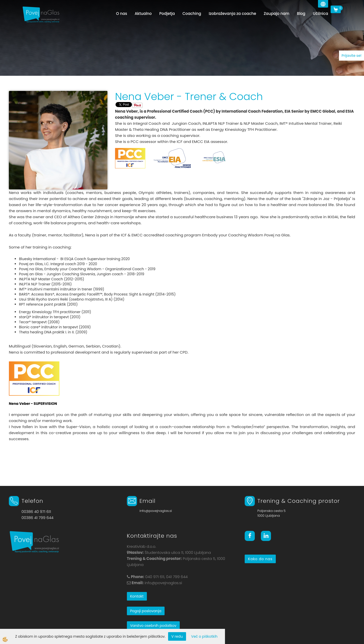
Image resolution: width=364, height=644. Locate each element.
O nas (122, 14)
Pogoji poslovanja (146, 611)
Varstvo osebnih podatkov (153, 626)
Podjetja (167, 14)
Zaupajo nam (277, 14)
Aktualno (143, 14)
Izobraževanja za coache (232, 14)
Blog (301, 14)
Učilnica (321, 14)
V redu (177, 636)
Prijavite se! (351, 56)
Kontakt (137, 596)
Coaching (192, 14)
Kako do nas (260, 559)
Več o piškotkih (204, 636)
